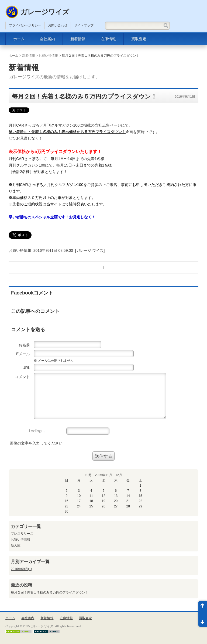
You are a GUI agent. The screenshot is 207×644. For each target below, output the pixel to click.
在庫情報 (108, 39)
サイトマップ (84, 25)
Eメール (23, 354)
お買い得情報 (48, 56)
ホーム (19, 39)
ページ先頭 (203, 607)
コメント (22, 377)
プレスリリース (22, 534)
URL (26, 368)
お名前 (24, 345)
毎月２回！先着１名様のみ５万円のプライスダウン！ (50, 592)
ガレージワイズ (45, 12)
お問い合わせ (58, 25)
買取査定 (139, 39)
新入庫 (16, 545)
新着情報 (78, 39)
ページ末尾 (203, 620)
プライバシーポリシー (25, 25)
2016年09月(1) (21, 569)
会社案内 (47, 39)
